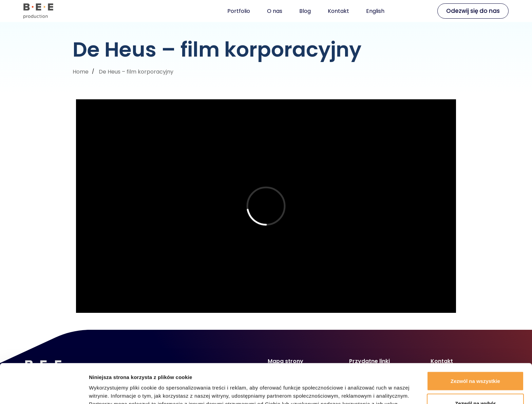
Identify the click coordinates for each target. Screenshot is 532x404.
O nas (275, 11)
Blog (305, 11)
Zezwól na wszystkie (475, 341)
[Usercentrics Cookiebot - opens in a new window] (44, 391)
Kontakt (338, 11)
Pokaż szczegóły (362, 387)
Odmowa (475, 386)
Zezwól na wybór (475, 364)
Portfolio (239, 11)
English (375, 11)
